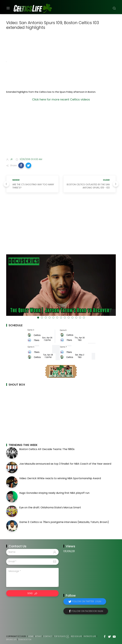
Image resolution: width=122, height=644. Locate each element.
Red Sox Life (76, 636)
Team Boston (25, 639)
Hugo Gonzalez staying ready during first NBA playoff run (54, 493)
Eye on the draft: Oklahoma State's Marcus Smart (50, 507)
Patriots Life (90, 636)
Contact (48, 636)
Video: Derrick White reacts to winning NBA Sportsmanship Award (60, 478)
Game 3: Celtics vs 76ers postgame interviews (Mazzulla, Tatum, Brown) (64, 522)
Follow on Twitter (87, 601)
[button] (21, 165)
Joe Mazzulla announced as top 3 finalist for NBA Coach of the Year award (65, 464)
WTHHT (38, 636)
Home (31, 636)
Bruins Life (11, 639)
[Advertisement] (61, 130)
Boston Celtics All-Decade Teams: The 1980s (47, 449)
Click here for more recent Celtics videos (61, 99)
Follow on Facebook (87, 611)
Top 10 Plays (60, 636)
